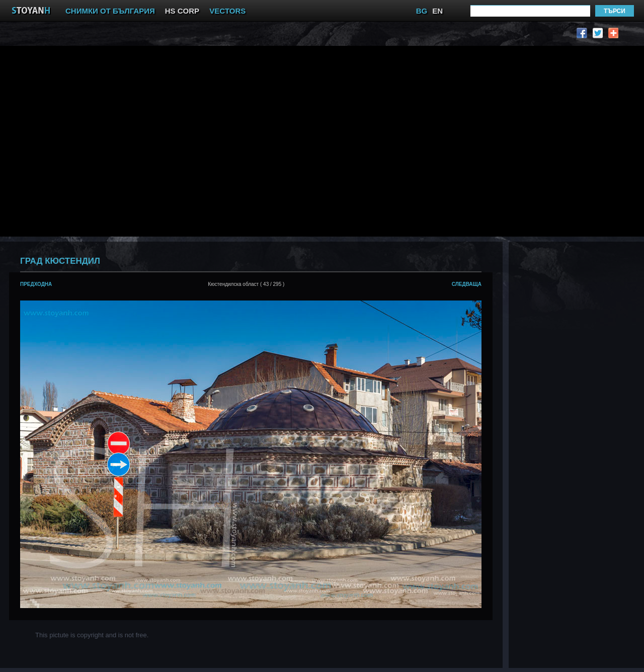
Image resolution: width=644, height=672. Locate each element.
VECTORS (227, 11)
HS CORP (182, 11)
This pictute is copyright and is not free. (92, 635)
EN (437, 11)
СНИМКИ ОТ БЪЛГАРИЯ (110, 11)
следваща (467, 284)
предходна (36, 284)
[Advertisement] (94, 140)
